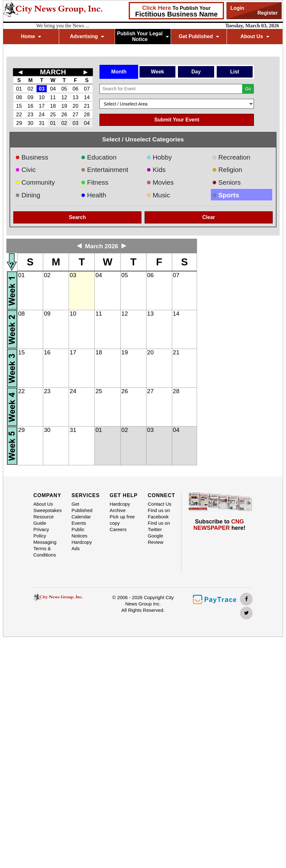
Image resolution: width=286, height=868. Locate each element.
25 (53, 114)
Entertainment (105, 170)
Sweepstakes (48, 510)
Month (119, 72)
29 (19, 123)
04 (53, 89)
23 (31, 114)
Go (248, 89)
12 (64, 97)
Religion (227, 170)
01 (19, 89)
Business (32, 157)
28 (87, 114)
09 (31, 97)
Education (99, 157)
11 (53, 97)
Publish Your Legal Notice (143, 36)
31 (42, 123)
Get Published (199, 36)
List (235, 72)
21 (87, 106)
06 (75, 89)
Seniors (227, 182)
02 (31, 89)
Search (77, 217)
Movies (160, 182)
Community (35, 182)
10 (42, 97)
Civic (26, 170)
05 (64, 89)
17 (42, 106)
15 (19, 106)
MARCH (53, 72)
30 (31, 123)
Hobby (159, 157)
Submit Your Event (177, 120)
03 (42, 89)
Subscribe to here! (220, 525)
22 (19, 114)
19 (64, 106)
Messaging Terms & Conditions (45, 548)
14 (87, 97)
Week (158, 72)
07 (87, 89)
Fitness (95, 182)
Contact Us (160, 504)
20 (75, 106)
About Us (255, 36)
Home (31, 36)
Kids (156, 170)
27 (75, 114)
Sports (226, 195)
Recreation (231, 157)
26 (64, 114)
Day (196, 72)
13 (75, 97)
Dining (28, 195)
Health (94, 195)
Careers (118, 529)
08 (19, 97)
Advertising (87, 36)
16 (31, 106)
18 (53, 106)
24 (42, 114)
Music (158, 195)
